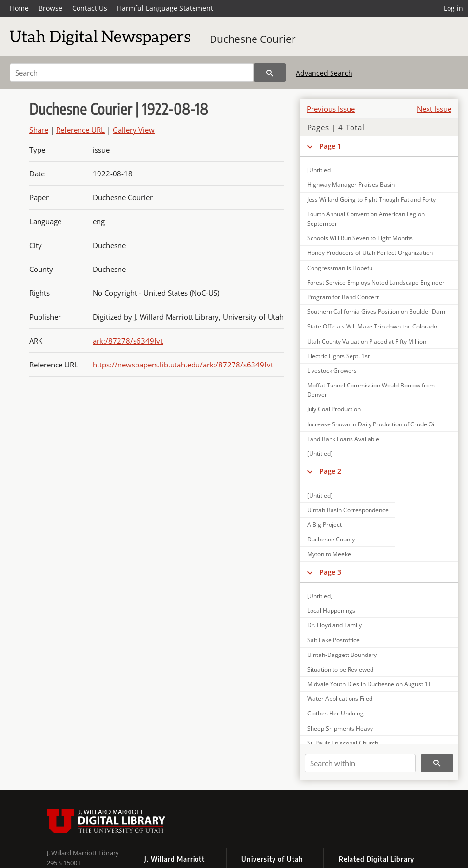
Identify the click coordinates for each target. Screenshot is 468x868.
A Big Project (324, 525)
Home (19, 8)
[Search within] (360, 763)
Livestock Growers (332, 371)
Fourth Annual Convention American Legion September (366, 219)
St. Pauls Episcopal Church (343, 743)
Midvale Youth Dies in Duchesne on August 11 (369, 684)
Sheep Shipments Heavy (340, 728)
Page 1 (330, 146)
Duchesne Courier (253, 39)
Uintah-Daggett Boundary (342, 655)
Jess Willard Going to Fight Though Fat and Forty (371, 200)
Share (39, 130)
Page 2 (330, 471)
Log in (453, 8)
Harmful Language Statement (165, 8)
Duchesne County (331, 539)
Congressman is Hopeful (341, 268)
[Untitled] (320, 170)
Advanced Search (324, 73)
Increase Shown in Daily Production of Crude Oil (371, 424)
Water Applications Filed (340, 699)
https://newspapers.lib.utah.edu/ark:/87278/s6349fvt (183, 365)
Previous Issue (331, 109)
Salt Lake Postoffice (333, 640)
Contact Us (90, 8)
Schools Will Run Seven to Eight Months (360, 238)
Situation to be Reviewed (340, 669)
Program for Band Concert (343, 297)
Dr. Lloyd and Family (334, 625)
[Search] (132, 73)
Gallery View (134, 130)
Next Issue (434, 109)
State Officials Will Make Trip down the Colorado (372, 326)
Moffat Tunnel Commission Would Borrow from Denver (371, 390)
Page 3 (330, 572)
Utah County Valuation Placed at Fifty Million (367, 341)
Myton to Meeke (329, 554)
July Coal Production (334, 409)
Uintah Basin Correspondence (348, 510)
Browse (50, 8)
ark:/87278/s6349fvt (128, 341)
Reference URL (80, 130)
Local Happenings (331, 610)
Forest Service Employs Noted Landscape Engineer (376, 282)
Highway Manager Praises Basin (351, 184)
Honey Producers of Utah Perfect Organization (370, 253)
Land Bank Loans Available (343, 439)
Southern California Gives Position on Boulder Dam (376, 312)
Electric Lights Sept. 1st (338, 356)
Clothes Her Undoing (335, 713)
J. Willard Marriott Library (83, 853)
